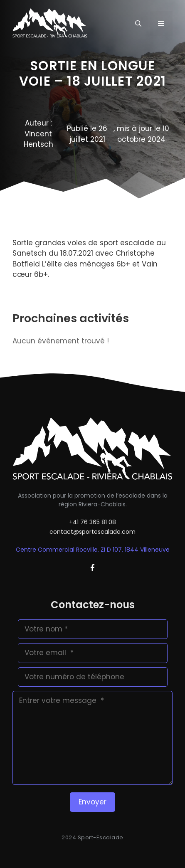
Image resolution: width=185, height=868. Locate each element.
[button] (138, 24)
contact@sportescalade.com (92, 532)
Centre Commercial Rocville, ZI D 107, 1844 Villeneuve (93, 550)
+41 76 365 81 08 (92, 522)
